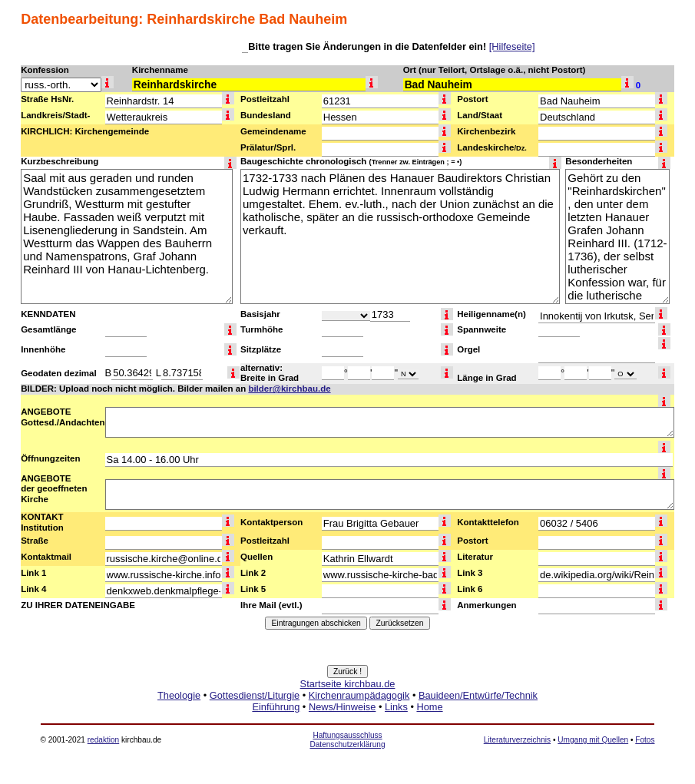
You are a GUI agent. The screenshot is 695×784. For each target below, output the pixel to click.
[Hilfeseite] (512, 46)
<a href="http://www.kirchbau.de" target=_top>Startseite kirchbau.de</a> (347, 713)
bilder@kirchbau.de (289, 389)
